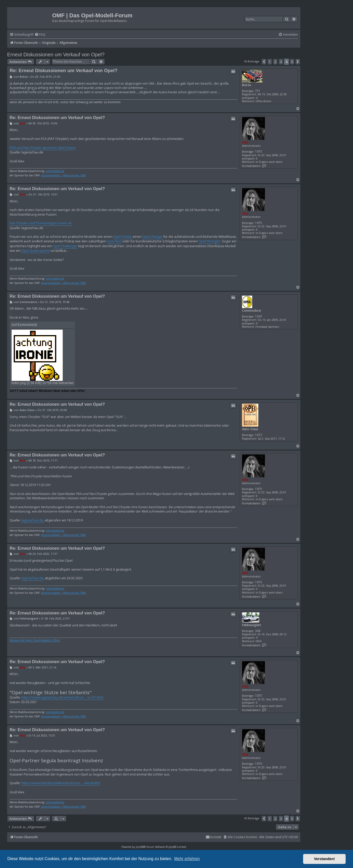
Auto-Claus (250, 429)
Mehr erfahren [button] (187, 859)
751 (258, 91)
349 (258, 631)
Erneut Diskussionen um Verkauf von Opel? (56, 55)
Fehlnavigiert (252, 625)
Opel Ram (114, 241)
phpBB (140, 847)
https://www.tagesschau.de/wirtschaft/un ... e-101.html (62, 697)
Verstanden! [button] (324, 859)
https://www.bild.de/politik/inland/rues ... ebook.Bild (61, 783)
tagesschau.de (32, 520)
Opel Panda (122, 237)
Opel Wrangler (209, 241)
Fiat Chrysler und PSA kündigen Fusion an (41, 223)
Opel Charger (152, 237)
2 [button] (275, 62)
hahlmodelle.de (55, 171)
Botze (246, 85)
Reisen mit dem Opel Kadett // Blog (35, 640)
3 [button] (281, 62)
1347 (259, 316)
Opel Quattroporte (36, 251)
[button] (264, 62)
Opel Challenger (65, 246)
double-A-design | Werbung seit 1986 (64, 176)
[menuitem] (40, 35)
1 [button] (270, 62)
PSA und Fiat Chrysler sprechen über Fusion (43, 148)
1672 (259, 435)
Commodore (251, 311)
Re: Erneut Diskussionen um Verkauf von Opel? (64, 70)
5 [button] (292, 62)
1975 (259, 152)
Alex (245, 142)
